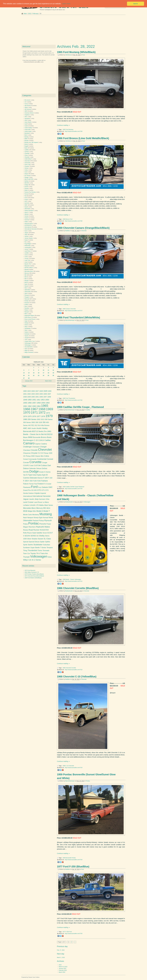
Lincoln (26, 258)
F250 (39, 481)
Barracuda (27, 431)
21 (29, 376)
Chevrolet (84, 231)
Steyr (26, 327)
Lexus (26, 255)
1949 (25, 400)
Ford (83, 55)
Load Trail (27, 260)
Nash (26, 284)
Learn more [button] (66, 4)
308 (37, 422)
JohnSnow (68, 55)
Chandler (27, 153)
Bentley (27, 137)
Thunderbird (72, 398)
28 (29, 378)
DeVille (26, 472)
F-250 (67, 932)
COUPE (26, 465)
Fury (40, 487)
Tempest (50, 548)
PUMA (26, 304)
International (28, 227)
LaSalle (27, 253)
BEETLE (35, 431)
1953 (43, 400)
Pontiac (88, 781)
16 (39, 373)
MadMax (68, 231)
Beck (26, 135)
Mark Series (49, 505)
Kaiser (26, 240)
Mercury (27, 273)
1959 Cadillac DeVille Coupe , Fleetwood (80, 407)
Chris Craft (27, 165)
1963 (34, 406)
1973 (48, 413)
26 (53, 376)
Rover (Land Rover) (30, 319)
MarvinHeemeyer (70, 320)
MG (25, 275)
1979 (49, 416)
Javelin (32, 499)
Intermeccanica (29, 223)
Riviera (26, 530)
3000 (33, 422)
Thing (25, 551)
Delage (26, 177)
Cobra (26, 170)
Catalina (44, 444)
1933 (33, 394)
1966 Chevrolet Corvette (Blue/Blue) (78, 588)
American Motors (29, 113)
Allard (26, 107)
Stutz (26, 330)
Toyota (26, 336)
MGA (48, 508)
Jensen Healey (29, 238)
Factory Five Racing (30, 192)
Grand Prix (27, 490)
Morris (26, 282)
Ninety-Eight (38, 518)
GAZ (26, 201)
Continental (42, 459)
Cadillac (88, 410)
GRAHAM (27, 209)
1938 (25, 397)
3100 (40, 422)
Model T (47, 511)
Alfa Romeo (28, 106)
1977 (64, 932)
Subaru (26, 332)
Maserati (27, 266)
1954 (47, 400)
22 (34, 376)
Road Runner (34, 530)
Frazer (26, 200)
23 (39, 376)
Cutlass (44, 465)
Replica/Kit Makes (29, 316)
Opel (26, 293)
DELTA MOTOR (29, 179)
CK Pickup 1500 (46, 453)
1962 (30, 406)
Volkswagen (87, 502)
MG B (26, 277)
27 (24, 378)
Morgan (27, 281)
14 (29, 373)
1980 (25, 419)
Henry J (27, 212)
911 (33, 425)
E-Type (29, 475)
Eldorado (33, 478)
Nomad (46, 518)
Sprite (25, 545)
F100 (35, 481)
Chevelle (27, 157)
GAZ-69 (27, 203)
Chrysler (27, 166)
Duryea (26, 188)
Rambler (27, 308)
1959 (64, 487)
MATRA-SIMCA (29, 268)
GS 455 (34, 490)
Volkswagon (28, 345)
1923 (29, 391)
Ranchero (32, 527)
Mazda (26, 270)
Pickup (41, 521)
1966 (64, 219)
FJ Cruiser (48, 484)
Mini (26, 279)
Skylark (40, 539)
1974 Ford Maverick (30, 570)
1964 (39, 406)
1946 (41, 397)
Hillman (27, 214)
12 (53, 370)
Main (25, 14)
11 (48, 370)
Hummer (27, 220)
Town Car (27, 553)
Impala (37, 493)
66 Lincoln (27, 100)
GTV (43, 490)
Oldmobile (27, 290)
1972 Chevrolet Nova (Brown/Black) (34, 576)
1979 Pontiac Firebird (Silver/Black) (34, 574)
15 (34, 373)
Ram (26, 306)
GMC (26, 205)
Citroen (26, 168)
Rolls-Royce (28, 317)
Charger (43, 447)
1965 (64, 130)
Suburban (47, 545)
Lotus (26, 262)
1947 (45, 397)
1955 (25, 403)
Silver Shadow (32, 539)
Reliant (26, 310)
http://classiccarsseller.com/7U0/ (74, 489)
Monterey (36, 515)
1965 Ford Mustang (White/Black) (76, 52)
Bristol (26, 144)
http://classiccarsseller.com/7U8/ (74, 221)
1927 (37, 391)
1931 (25, 394)
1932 (29, 394)
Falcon (26, 484)
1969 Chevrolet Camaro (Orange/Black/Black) (83, 228)
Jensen (26, 236)
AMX (29, 428)
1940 (33, 397)
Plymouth (27, 299)
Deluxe (39, 468)
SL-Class (47, 539)
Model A (40, 511)
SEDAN (27, 536)
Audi (26, 124)
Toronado (46, 551)
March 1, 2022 (61, 957)
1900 (25, 391)
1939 (29, 397)
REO (26, 314)
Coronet (50, 459)
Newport (30, 518)
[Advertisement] (73, 30)
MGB (25, 511)
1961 (25, 406)
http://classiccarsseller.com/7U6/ (74, 400)
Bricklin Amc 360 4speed (31, 142)
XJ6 (30, 560)
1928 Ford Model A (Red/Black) (33, 578)
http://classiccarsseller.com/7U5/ (74, 934)
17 (43, 373)
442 (30, 425)
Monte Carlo (28, 515)
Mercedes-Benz (29, 271)
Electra (40, 478)
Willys (26, 351)
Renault (27, 312)
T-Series (43, 548)
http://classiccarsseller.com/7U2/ (74, 670)
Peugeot (27, 297)
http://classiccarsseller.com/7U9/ (74, 131)
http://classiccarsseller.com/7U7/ (74, 311)
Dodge (26, 185)
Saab (26, 321)
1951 (34, 400)
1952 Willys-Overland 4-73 (32, 572)
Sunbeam (27, 334)
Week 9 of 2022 (63, 967)
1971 (34, 412)
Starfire (30, 545)
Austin (26, 126)
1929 (45, 391)
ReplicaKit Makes (43, 527)
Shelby (26, 323)
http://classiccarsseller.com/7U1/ (74, 581)
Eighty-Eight (41, 475)
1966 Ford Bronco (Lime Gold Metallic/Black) (83, 138)
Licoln (26, 257)
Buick (26, 148)
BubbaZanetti (69, 502)
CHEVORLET (28, 159)
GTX (47, 490)
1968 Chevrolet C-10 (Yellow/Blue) (77, 676)
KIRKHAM (27, 246)
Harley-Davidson (29, 211)
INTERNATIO (28, 225)
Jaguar (26, 233)
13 (24, 373)
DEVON (27, 183)
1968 (64, 579)
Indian (26, 222)
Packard (27, 295)
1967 (34, 409)
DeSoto (27, 181)
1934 (37, 394)
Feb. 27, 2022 (61, 950)
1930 (50, 391)
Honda (26, 216)
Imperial (43, 493)
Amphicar (27, 115)
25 (48, 376)
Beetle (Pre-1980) (45, 431)
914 (39, 425)
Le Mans (46, 502)
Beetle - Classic (70, 579)
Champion (36, 447)
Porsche (27, 303)
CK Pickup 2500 (29, 456)
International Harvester (31, 229)
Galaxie (45, 487)
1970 (27, 412)
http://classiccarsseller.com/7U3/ (74, 768)
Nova (51, 518)
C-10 (67, 766)
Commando (33, 459)
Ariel (26, 120)
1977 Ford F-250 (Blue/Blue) (73, 866)
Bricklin (26, 141)
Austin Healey (28, 128)
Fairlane (45, 481)
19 (53, 373)
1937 (49, 394)
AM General (28, 109)
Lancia (26, 249)
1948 (49, 397)
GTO (39, 490)
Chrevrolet (27, 163)
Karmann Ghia (44, 499)
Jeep (26, 235)
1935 (41, 394)
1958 (39, 403)
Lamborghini (28, 247)
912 (36, 425)
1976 (34, 416)
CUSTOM (37, 465)
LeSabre (26, 505)
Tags (24, 386)
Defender (33, 468)
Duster (42, 472)
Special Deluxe (34, 542)
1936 (45, 394)
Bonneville (68, 858)
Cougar (45, 463)
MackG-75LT (28, 264)
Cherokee (27, 450)
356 (44, 422)
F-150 (50, 478)
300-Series (27, 422)
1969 (64, 309)
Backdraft (27, 133)
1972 (42, 412)
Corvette (74, 668)
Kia (25, 242)
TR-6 (38, 553)
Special (26, 542)
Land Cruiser (28, 502)
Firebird (40, 484)
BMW (26, 139)
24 (43, 376)
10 (43, 370)
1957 (34, 403)
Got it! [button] (136, 4)
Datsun (26, 174)
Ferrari (26, 194)
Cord (26, 172)
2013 (43, 419)
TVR (26, 339)
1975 (30, 416)
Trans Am (44, 553)
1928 (41, 391)
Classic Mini (39, 456)
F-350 (30, 481)
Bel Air (38, 434)
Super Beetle (35, 548)
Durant (26, 187)
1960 (48, 403)
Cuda (31, 465)
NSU (26, 288)
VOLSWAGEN (28, 347)
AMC (26, 111)
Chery (26, 155)
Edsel (26, 190)
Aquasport (27, 118)
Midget (30, 511)
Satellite (39, 533)
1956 (30, 403)
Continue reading (63, 125)
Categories (27, 95)
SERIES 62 (35, 536)
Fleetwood (81, 487)
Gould (26, 207)
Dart (49, 465)
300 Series (49, 419)
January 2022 (63, 969)
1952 (38, 400)
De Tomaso (28, 176)
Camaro (68, 309)
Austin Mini (28, 130)
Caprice (38, 444)
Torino (40, 551)
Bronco (68, 219)
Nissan (26, 286)
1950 (30, 400)
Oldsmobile (28, 292)
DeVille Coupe (74, 487)
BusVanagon (28, 440)
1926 (33, 391)
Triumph (27, 338)
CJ (39, 453)
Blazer (25, 437)
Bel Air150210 (47, 434)
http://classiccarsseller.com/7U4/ (74, 860)
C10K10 (41, 440)
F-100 (45, 478)
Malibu (42, 505)
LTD (37, 505)
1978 (43, 416)
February (36, 14)
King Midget (28, 244)
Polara (25, 524)
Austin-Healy (28, 131)
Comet (26, 459)
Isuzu (26, 231)
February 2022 (63, 970)
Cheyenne (27, 453)
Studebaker (28, 328)
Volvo (26, 349)
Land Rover (28, 251)
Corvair (26, 462)
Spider (42, 542)
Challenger (28, 447)
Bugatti (26, 146)
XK (33, 560)
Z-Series (38, 560)
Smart (26, 325)
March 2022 (62, 972)
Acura (26, 104)
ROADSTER (44, 530)
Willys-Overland (29, 352)
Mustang (71, 130)
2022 (30, 14)
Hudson (27, 218)
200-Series (32, 419)
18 (48, 373)
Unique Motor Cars (30, 341)
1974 (25, 416)
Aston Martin (28, 122)
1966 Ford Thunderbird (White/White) (78, 317)
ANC (26, 117)
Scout (45, 533)
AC (25, 102)
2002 (39, 419)
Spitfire (48, 542)
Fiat (26, 196)
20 (24, 376)
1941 (37, 397)
